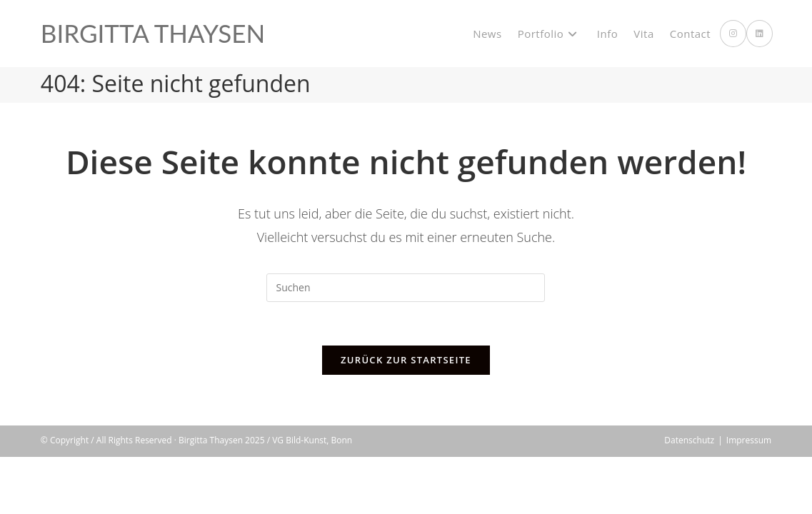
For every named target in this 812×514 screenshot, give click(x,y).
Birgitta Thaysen (153, 33)
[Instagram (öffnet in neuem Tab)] (733, 34)
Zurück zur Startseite (406, 360)
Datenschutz (689, 497)
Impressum (749, 497)
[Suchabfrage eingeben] (406, 288)
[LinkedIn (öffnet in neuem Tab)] (760, 34)
